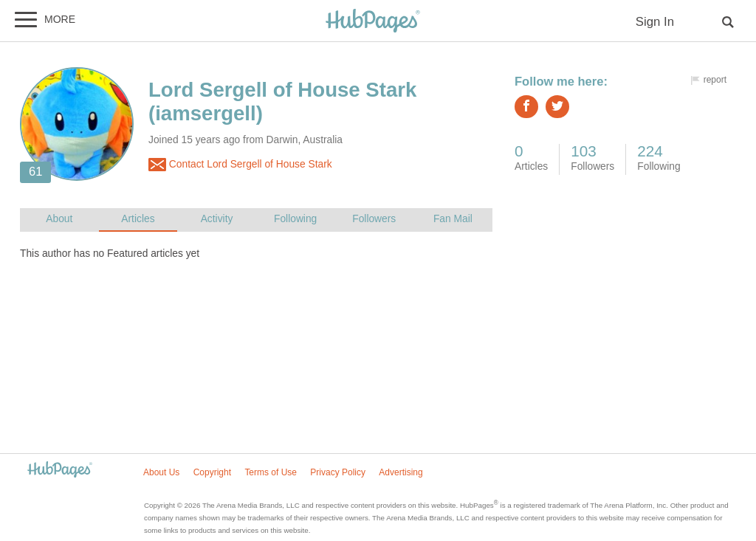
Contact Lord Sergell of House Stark (240, 165)
